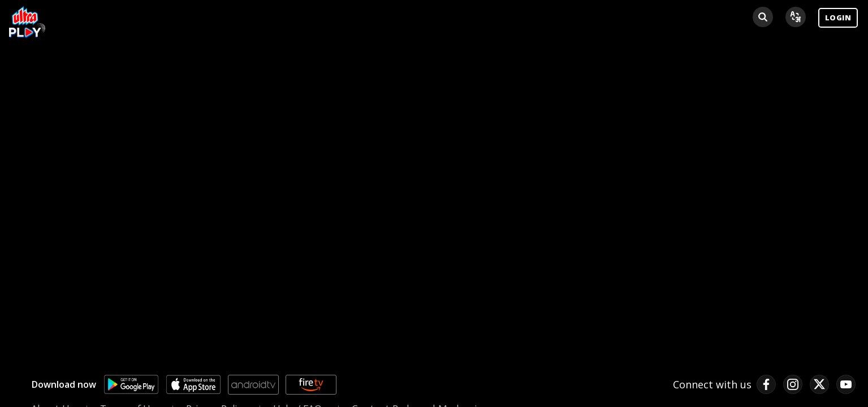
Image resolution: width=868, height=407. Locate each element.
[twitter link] (819, 384)
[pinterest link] (846, 384)
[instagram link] (793, 384)
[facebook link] (766, 384)
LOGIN (838, 18)
